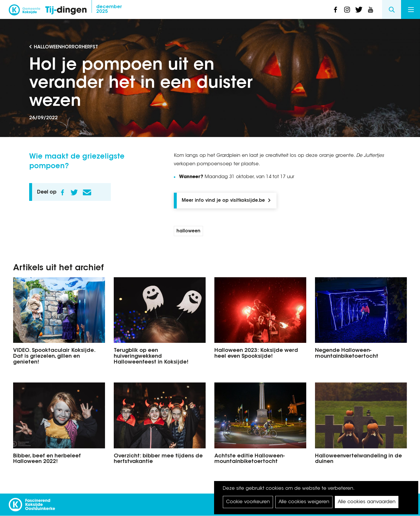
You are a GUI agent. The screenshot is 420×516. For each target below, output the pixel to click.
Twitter (74, 192)
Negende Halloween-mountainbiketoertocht (347, 354)
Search (392, 9)
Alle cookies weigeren (304, 502)
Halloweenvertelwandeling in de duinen (358, 459)
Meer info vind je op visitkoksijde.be (223, 201)
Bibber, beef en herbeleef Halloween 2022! (47, 459)
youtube (370, 10)
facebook (335, 10)
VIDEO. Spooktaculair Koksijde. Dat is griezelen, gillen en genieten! (54, 357)
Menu (411, 10)
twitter (359, 10)
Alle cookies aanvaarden (367, 502)
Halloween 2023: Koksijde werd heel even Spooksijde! (256, 354)
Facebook (62, 192)
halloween (188, 231)
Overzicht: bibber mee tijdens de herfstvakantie (158, 459)
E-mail (87, 192)
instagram (347, 10)
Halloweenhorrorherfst (66, 47)
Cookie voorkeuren (248, 502)
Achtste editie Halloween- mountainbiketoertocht (250, 459)
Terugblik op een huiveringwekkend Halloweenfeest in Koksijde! (151, 357)
